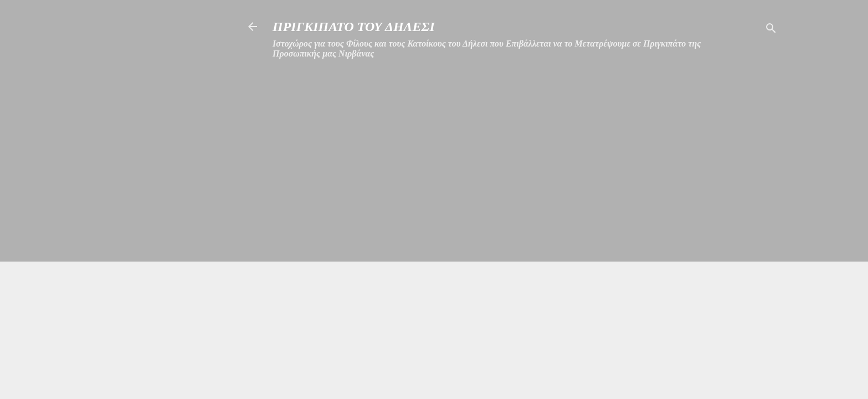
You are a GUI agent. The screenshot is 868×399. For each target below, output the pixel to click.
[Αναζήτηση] (771, 30)
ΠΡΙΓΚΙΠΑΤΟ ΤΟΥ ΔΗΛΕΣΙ (354, 27)
